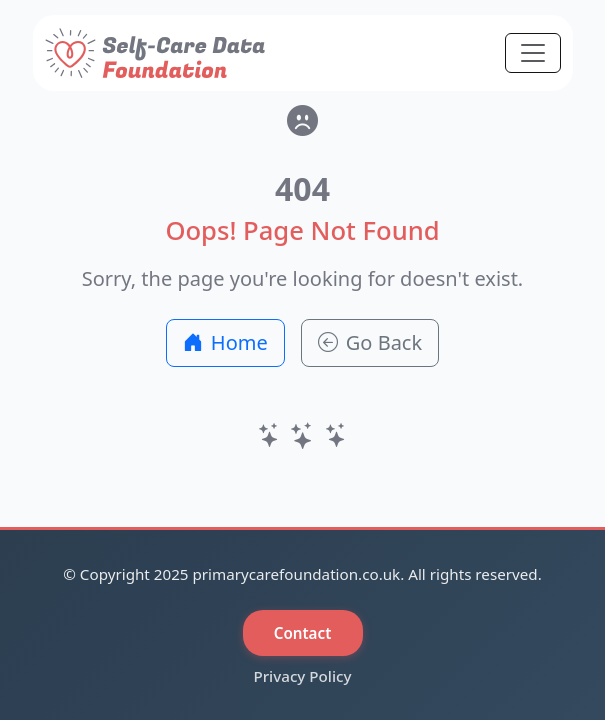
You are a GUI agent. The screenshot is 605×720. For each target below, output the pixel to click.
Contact (303, 633)
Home (225, 342)
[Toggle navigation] (533, 53)
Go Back (370, 342)
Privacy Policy (302, 676)
